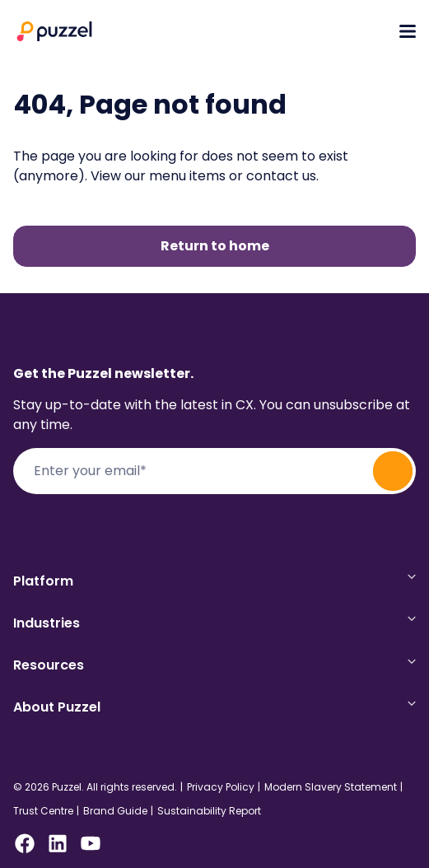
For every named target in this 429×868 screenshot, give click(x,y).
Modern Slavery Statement (331, 787)
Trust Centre (43, 811)
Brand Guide (115, 811)
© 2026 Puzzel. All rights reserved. (95, 787)
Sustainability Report (209, 811)
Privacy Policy (221, 787)
